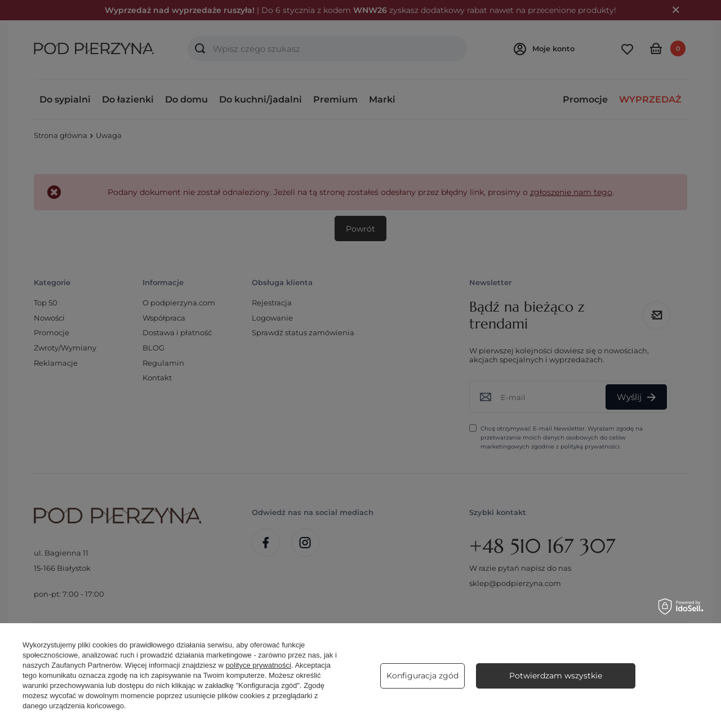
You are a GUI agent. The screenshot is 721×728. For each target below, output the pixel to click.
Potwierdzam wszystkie (556, 676)
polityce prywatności (259, 665)
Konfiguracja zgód (422, 676)
